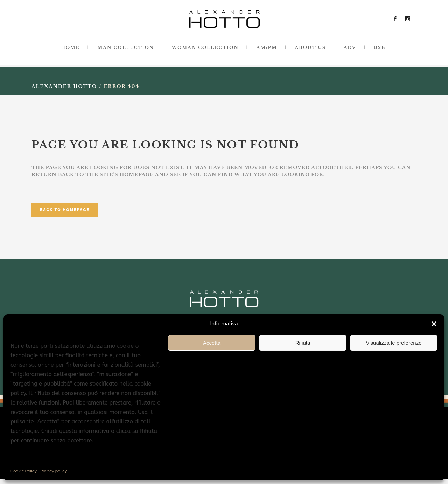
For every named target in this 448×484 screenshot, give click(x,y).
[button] (434, 324)
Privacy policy (54, 471)
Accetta (212, 343)
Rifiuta (303, 343)
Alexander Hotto (64, 86)
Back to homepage (65, 210)
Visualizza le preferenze (394, 343)
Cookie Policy (24, 471)
